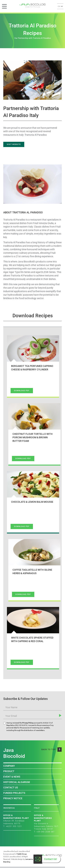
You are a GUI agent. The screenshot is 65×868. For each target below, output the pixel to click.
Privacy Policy (28, 723)
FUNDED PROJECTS (14, 793)
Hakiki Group (22, 854)
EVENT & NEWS (12, 777)
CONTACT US (11, 788)
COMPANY (9, 766)
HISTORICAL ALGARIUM (17, 782)
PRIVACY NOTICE (13, 798)
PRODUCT (9, 771)
